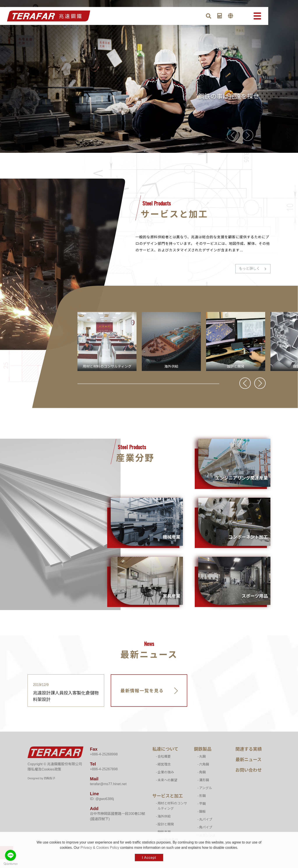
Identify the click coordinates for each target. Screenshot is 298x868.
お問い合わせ (249, 770)
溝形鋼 (204, 780)
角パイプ (206, 827)
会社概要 (164, 756)
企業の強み (166, 772)
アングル (206, 788)
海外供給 (164, 816)
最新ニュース (248, 760)
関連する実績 (249, 749)
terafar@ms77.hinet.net (108, 784)
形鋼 (202, 796)
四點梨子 (50, 778)
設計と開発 (166, 824)
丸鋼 (202, 756)
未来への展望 (167, 780)
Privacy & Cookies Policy (100, 848)
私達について (165, 749)
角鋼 (202, 772)
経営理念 (164, 764)
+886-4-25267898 (104, 769)
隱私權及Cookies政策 (44, 769)
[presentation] (233, 135)
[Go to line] (11, 855)
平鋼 (202, 804)
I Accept (149, 858)
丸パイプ (206, 819)
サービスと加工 (168, 796)
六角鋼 (204, 764)
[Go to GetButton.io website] (11, 864)
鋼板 (202, 811)
